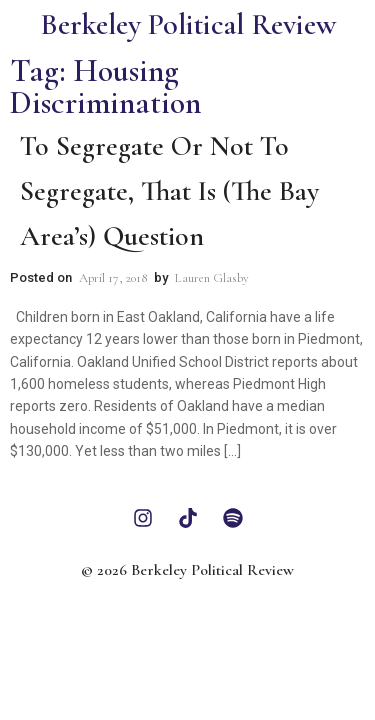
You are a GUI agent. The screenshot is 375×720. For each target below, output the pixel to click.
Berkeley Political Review (188, 24)
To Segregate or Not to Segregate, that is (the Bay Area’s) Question (169, 191)
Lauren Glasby (212, 278)
